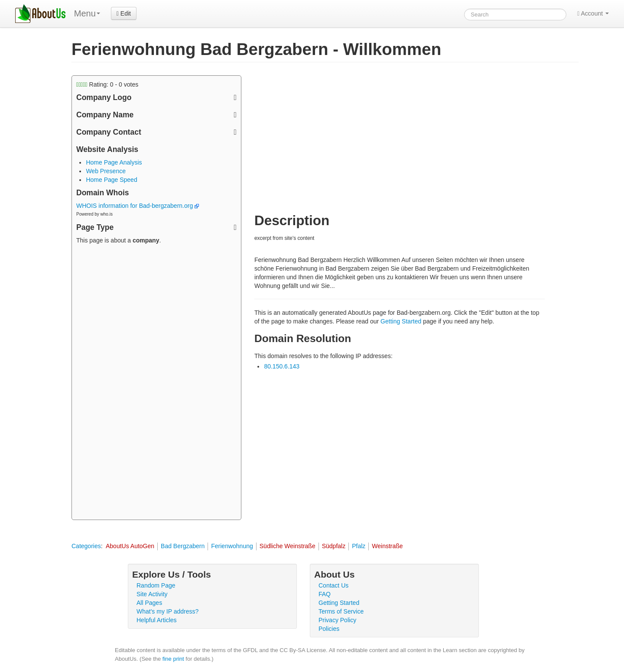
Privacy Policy (337, 620)
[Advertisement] (156, 383)
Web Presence (106, 171)
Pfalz (359, 546)
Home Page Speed (111, 180)
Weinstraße (387, 546)
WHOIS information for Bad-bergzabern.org (138, 206)
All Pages (149, 603)
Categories (86, 546)
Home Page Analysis (114, 162)
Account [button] (593, 13)
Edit (124, 13)
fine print (173, 659)
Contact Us (333, 585)
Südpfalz (334, 546)
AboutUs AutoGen (130, 546)
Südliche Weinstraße (288, 546)
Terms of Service (341, 611)
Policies (329, 629)
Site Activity (152, 594)
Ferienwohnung (232, 546)
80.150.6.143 (282, 366)
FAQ (325, 594)
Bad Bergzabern (183, 546)
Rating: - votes (107, 84)
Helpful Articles (157, 620)
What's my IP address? (167, 611)
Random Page (156, 585)
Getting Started (401, 321)
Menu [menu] (87, 13)
